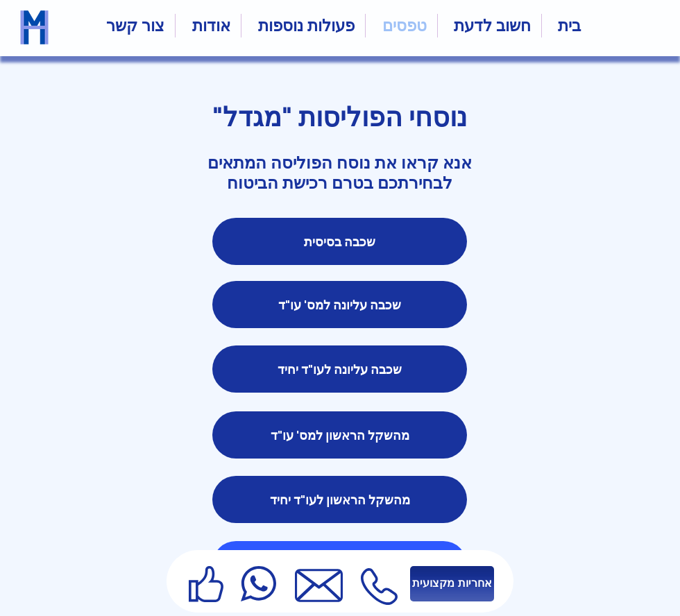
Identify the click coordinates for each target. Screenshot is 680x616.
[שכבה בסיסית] (340, 241)
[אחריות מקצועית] (452, 584)
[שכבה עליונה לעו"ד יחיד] (340, 369)
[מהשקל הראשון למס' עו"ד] (340, 435)
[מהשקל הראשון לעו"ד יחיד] (340, 499)
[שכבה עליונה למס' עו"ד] (340, 305)
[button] (303, 26)
